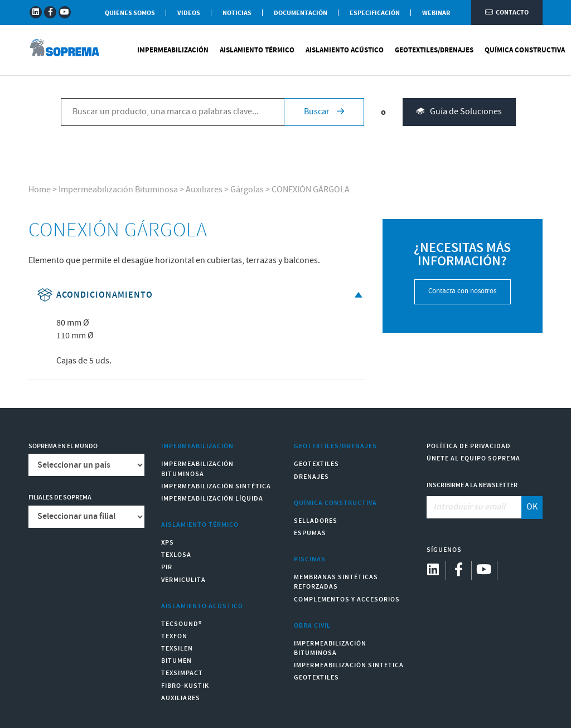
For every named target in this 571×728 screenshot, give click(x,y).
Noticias (237, 13)
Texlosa (176, 555)
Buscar (324, 112)
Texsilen (177, 649)
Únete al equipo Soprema (473, 458)
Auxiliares (204, 190)
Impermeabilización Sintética (216, 486)
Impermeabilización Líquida (212, 499)
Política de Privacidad (469, 446)
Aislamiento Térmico (257, 50)
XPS (168, 543)
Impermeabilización (173, 50)
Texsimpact (182, 673)
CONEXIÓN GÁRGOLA (311, 190)
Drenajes (311, 477)
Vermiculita (183, 580)
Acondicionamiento (201, 295)
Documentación (301, 13)
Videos (189, 13)
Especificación (375, 13)
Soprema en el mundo (63, 446)
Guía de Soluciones (459, 112)
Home (40, 190)
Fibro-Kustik (185, 686)
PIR (167, 567)
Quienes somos (130, 13)
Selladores (316, 521)
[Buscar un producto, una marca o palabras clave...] (172, 112)
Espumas (310, 533)
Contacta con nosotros (462, 291)
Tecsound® (182, 624)
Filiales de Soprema (60, 498)
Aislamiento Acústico (345, 50)
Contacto (507, 13)
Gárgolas (247, 190)
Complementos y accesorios (347, 600)
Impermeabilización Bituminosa (118, 190)
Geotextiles (316, 464)
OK (532, 507)
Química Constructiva (525, 50)
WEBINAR (436, 13)
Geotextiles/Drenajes (434, 50)
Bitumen (176, 661)
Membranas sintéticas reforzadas (336, 582)
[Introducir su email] (474, 507)
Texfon (174, 636)
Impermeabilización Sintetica (349, 665)
